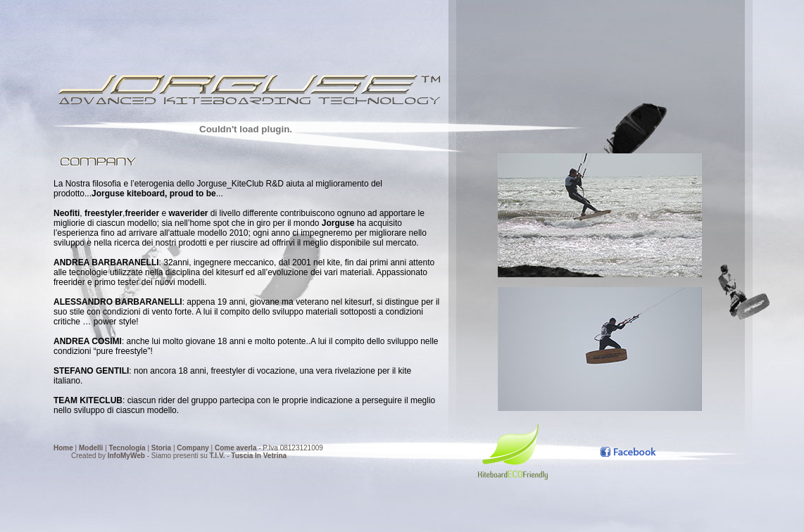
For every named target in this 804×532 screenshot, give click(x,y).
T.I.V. (218, 443)
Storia (161, 435)
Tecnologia (127, 435)
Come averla (235, 435)
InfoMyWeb (126, 443)
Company (193, 435)
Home (63, 435)
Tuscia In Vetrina (259, 443)
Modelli (91, 435)
